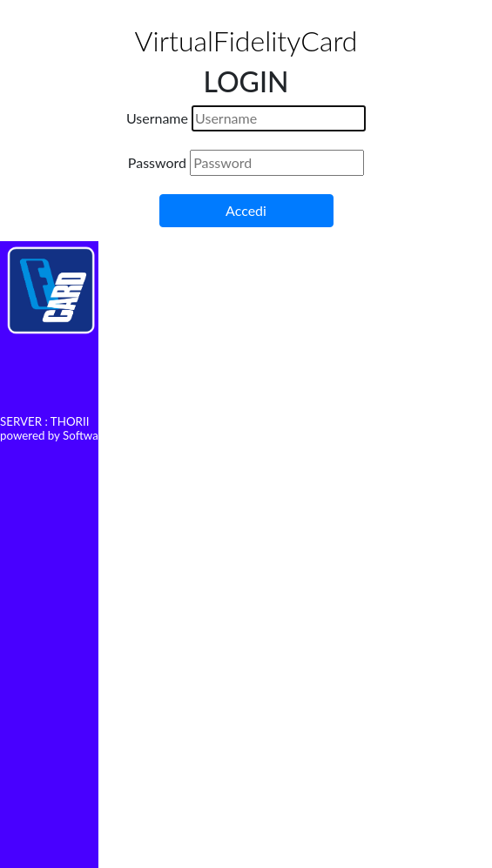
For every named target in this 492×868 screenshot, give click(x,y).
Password (157, 162)
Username (157, 118)
